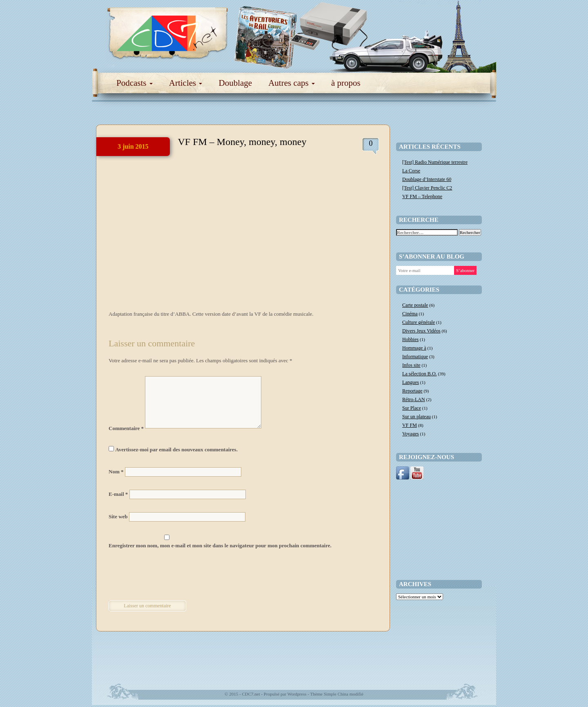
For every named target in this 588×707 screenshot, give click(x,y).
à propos (346, 83)
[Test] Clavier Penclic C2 (427, 188)
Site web (118, 516)
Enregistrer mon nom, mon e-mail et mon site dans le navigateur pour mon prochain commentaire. (220, 545)
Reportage (412, 391)
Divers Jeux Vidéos (421, 331)
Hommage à (414, 348)
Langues (411, 382)
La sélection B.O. (420, 374)
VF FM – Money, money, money (242, 142)
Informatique (415, 357)
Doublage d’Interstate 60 (427, 179)
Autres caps (292, 83)
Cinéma (410, 314)
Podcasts (135, 83)
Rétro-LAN (414, 399)
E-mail (118, 494)
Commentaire (126, 428)
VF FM (410, 425)
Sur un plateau (416, 417)
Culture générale (419, 322)
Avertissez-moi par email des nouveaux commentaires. (176, 449)
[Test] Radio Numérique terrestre (435, 162)
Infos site (411, 365)
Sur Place (412, 408)
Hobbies (410, 339)
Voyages (411, 434)
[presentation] (165, 576)
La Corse (411, 171)
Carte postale (415, 305)
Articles (186, 83)
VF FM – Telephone (422, 196)
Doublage (235, 83)
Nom (116, 472)
